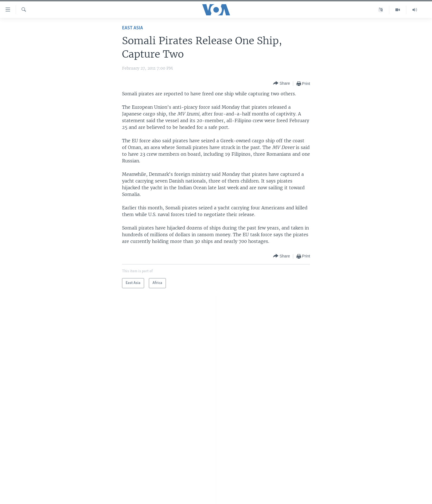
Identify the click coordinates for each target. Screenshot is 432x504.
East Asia (133, 28)
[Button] (281, 83)
